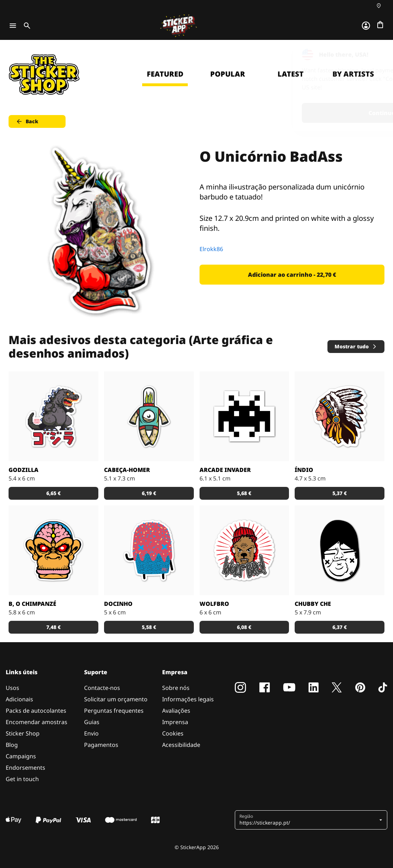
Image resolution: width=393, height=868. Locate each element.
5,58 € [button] (149, 627)
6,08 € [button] (244, 627)
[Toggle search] (26, 26)
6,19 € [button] (149, 493)
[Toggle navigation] (13, 26)
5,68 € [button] (244, 493)
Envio (91, 733)
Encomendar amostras (37, 722)
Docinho (118, 604)
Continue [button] (297, 113)
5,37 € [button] (340, 493)
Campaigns (21, 756)
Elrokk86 (211, 249)
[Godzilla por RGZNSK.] (53, 416)
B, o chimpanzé (32, 604)
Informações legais (188, 699)
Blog (12, 745)
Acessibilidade (181, 745)
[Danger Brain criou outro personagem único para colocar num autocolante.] (149, 416)
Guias (92, 722)
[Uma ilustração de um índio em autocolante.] (340, 416)
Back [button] (27, 121)
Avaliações (176, 711)
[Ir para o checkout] (380, 25)
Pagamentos (101, 745)
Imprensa (175, 722)
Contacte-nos (102, 688)
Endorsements (25, 768)
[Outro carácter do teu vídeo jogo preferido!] (244, 416)
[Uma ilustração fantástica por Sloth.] (340, 550)
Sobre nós (176, 688)
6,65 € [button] (53, 493)
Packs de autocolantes (36, 711)
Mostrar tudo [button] (356, 346)
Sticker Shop (23, 733)
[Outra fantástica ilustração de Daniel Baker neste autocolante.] (244, 550)
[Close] (371, 54)
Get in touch (22, 779)
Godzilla (24, 470)
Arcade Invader (225, 470)
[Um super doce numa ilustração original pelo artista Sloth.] (149, 550)
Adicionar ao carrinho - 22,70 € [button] (292, 275)
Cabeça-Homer (127, 470)
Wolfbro (214, 604)
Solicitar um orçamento (116, 699)
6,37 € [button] (340, 627)
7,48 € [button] (53, 627)
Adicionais (19, 699)
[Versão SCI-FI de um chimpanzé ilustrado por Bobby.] (53, 550)
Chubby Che (313, 604)
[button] (308, 820)
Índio (304, 470)
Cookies (173, 733)
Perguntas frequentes (114, 711)
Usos (12, 688)
